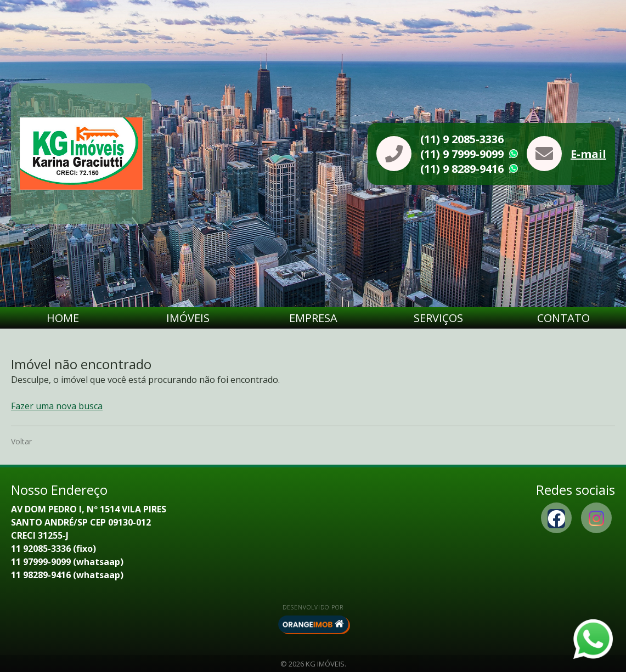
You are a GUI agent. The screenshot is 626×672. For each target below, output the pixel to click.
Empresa (313, 318)
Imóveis (188, 318)
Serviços (438, 318)
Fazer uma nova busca (57, 406)
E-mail (588, 154)
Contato (563, 318)
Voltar (21, 441)
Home (63, 318)
